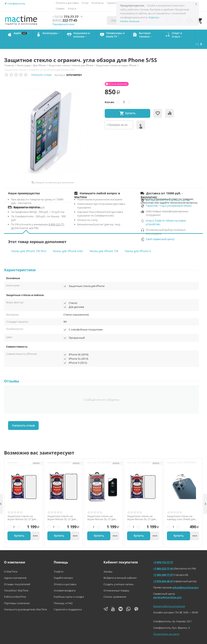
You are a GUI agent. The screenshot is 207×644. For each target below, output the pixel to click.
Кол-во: (110, 92)
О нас (85, 3)
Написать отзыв (41, 65)
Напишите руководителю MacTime (25, 600)
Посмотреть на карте (166, 624)
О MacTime (11, 562)
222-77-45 (65, 21)
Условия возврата (65, 581)
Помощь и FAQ (63, 593)
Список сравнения (115, 587)
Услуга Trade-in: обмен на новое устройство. (166, 213)
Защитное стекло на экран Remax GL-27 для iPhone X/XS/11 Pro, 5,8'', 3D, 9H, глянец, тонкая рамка (62, 508)
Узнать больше (130, 21)
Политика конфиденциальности (120, 642)
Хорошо (154, 17)
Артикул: (60, 65)
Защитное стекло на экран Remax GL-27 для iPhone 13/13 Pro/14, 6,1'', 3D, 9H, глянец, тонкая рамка (103, 508)
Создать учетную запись (119, 575)
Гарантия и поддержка (68, 600)
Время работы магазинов (169, 596)
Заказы (108, 562)
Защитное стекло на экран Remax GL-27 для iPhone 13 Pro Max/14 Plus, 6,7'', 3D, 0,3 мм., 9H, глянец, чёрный (23, 508)
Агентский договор (81, 642)
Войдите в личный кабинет (120, 568)
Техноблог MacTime (16, 581)
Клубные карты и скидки (69, 587)
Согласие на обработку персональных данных (175, 642)
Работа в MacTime (15, 587)
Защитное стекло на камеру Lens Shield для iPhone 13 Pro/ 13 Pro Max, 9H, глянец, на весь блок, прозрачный (182, 508)
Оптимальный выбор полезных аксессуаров (166, 222)
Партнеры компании (17, 593)
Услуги (72, 8)
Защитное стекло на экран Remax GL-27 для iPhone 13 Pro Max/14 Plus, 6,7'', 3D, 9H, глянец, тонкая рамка (142, 508)
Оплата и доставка (67, 3)
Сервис (60, 8)
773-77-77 (65, 17)
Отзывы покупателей (17, 575)
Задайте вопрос (63, 568)
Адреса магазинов (15, 568)
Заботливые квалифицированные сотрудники (167, 203)
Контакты (98, 3)
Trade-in (59, 562)
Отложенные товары (116, 581)
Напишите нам (52, 642)
